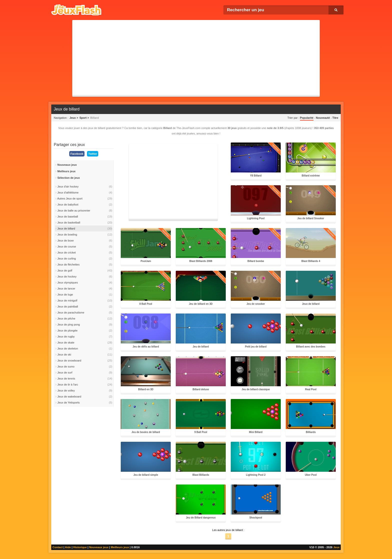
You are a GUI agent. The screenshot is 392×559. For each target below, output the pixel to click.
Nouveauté (323, 118)
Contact (58, 547)
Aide (68, 547)
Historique (80, 547)
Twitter (93, 154)
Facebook (77, 154)
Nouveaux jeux (99, 547)
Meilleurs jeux (120, 547)
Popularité (307, 118)
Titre (335, 118)
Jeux (336, 547)
